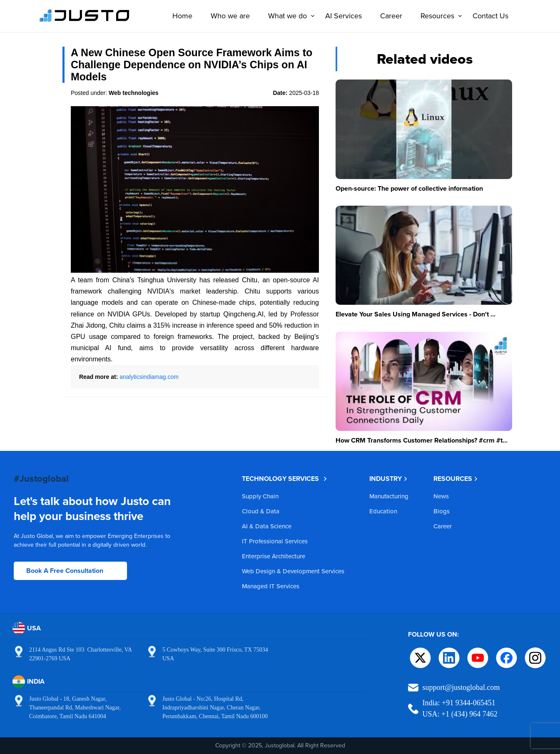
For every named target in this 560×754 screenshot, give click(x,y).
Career (389, 16)
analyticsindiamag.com (149, 377)
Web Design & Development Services (293, 571)
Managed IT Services (271, 586)
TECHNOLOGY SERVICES (285, 479)
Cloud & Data (261, 511)
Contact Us (488, 16)
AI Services (341, 16)
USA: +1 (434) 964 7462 (460, 714)
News (441, 496)
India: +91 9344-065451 (459, 703)
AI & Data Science (267, 526)
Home (180, 16)
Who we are (228, 16)
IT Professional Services (275, 541)
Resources (437, 16)
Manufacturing (389, 496)
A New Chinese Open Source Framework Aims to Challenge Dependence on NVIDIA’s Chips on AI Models (192, 65)
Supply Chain (260, 496)
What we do (287, 16)
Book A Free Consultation (65, 571)
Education (383, 511)
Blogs (442, 511)
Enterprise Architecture (274, 556)
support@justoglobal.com (461, 687)
